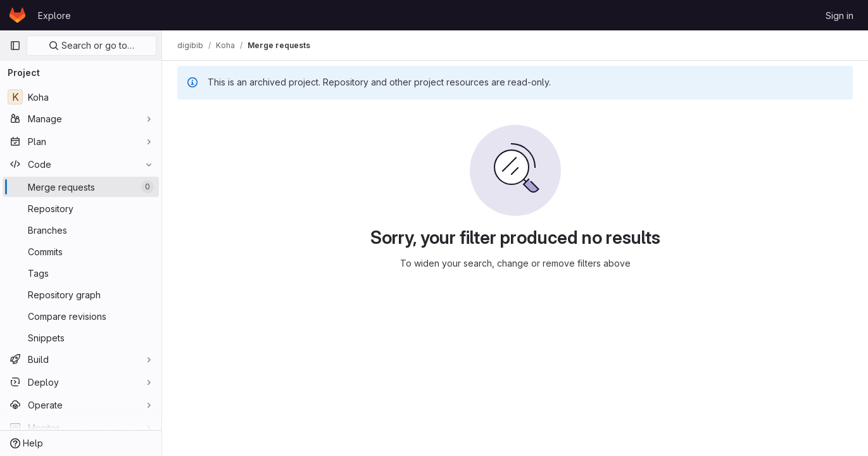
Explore (54, 16)
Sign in (840, 16)
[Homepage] (17, 15)
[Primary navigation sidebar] (15, 46)
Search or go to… (91, 45)
